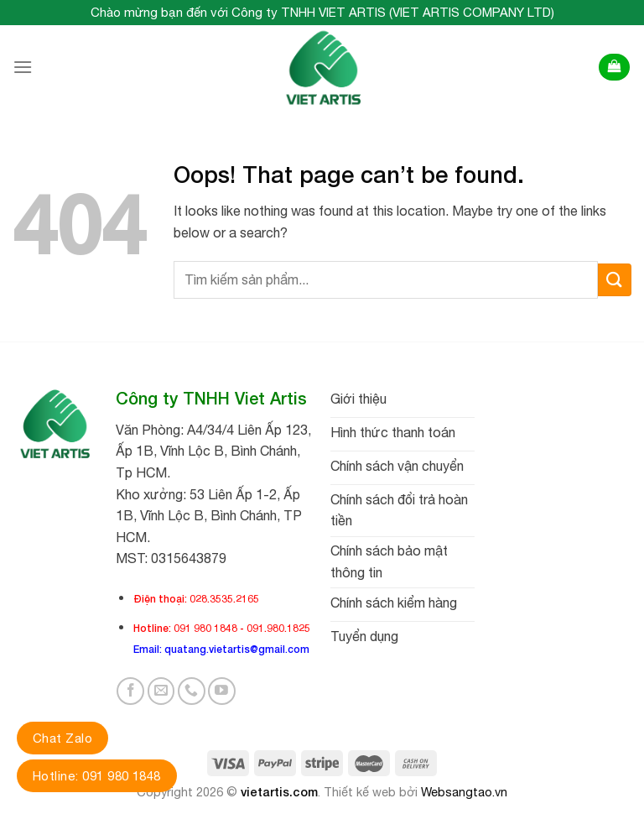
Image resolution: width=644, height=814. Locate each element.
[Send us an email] (161, 691)
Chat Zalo (62, 738)
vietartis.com (279, 792)
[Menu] (23, 67)
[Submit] (615, 280)
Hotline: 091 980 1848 (97, 776)
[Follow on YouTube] (222, 691)
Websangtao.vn (464, 792)
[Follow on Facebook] (130, 691)
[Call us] (192, 691)
